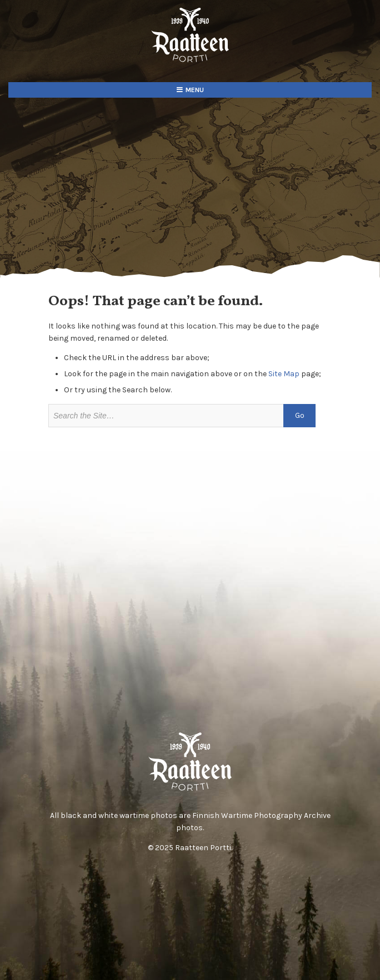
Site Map (284, 374)
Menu (195, 90)
